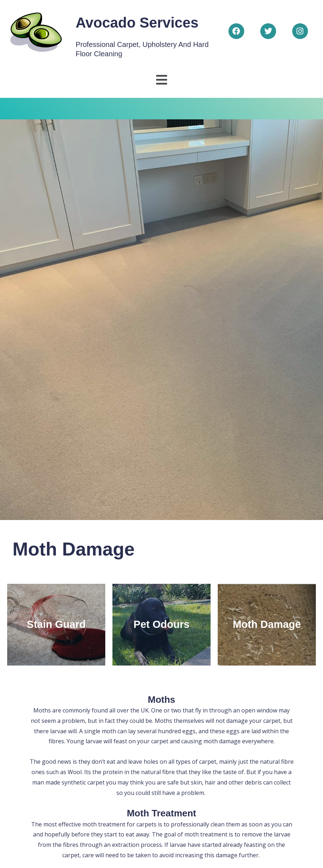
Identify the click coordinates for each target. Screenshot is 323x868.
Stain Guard (56, 624)
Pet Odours (161, 624)
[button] (161, 80)
